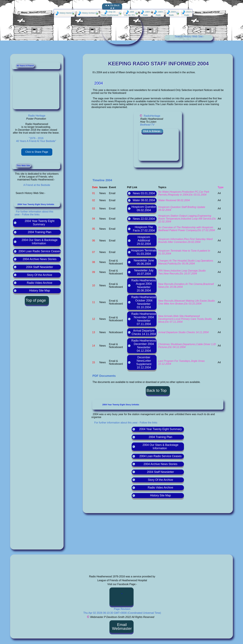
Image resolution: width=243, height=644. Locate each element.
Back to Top (157, 390)
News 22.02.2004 (144, 219)
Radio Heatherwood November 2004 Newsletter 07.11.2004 (144, 319)
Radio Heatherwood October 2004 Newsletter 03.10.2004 (144, 302)
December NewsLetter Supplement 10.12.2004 (144, 362)
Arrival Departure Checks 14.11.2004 (144, 332)
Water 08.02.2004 (144, 200)
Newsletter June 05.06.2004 (144, 262)
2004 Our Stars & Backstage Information (40, 242)
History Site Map (40, 291)
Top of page (36, 300)
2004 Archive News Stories (40, 259)
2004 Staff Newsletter (40, 267)
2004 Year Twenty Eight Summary (40, 223)
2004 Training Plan (40, 232)
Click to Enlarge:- (152, 131)
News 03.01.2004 (144, 193)
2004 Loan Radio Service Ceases (40, 251)
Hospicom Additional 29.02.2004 (144, 240)
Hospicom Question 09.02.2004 (144, 209)
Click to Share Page (37, 152)
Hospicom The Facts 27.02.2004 (144, 229)
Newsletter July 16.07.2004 (144, 272)
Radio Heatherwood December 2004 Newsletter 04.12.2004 (144, 346)
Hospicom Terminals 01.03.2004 (144, 252)
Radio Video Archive (40, 283)
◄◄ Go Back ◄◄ (112, 7)
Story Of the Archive (40, 275)
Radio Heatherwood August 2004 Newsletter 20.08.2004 (144, 285)
